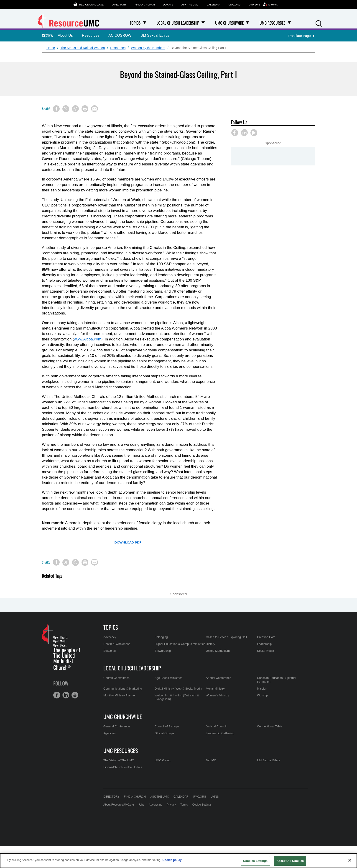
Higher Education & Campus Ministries (180, 644)
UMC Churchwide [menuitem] (229, 23)
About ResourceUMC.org (119, 805)
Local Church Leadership (132, 668)
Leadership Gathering (220, 733)
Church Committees (116, 678)
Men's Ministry (215, 689)
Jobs (141, 805)
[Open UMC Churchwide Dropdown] (247, 23)
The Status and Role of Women (83, 48)
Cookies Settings (255, 861)
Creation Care (266, 637)
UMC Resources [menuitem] (273, 23)
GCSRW (48, 36)
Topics (111, 627)
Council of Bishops (167, 726)
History (210, 644)
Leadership (264, 644)
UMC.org (235, 5)
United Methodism (218, 651)
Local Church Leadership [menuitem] (178, 23)
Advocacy (110, 637)
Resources (91, 35)
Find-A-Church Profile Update (123, 767)
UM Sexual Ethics (155, 35)
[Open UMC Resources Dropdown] (289, 23)
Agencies (109, 733)
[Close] (350, 860)
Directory (119, 5)
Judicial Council (216, 726)
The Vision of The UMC (119, 760)
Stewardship (163, 651)
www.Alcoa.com (88, 339)
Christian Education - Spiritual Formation (277, 680)
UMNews (255, 5)
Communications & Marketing (123, 689)
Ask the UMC (190, 5)
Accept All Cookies (290, 861)
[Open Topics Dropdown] (145, 23)
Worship (262, 695)
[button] (319, 23)
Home (51, 48)
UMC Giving (163, 760)
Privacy (171, 805)
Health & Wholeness (117, 644)
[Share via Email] (94, 109)
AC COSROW (120, 35)
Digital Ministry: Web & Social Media (178, 689)
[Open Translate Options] (301, 36)
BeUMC (211, 760)
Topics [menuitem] (135, 23)
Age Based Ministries (168, 678)
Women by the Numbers (148, 48)
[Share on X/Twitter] (66, 109)
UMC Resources (121, 750)
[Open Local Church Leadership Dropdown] (203, 23)
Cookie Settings (202, 805)
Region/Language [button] (92, 4)
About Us (65, 35)
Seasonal (110, 651)
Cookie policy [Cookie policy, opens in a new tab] (172, 860)
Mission (262, 689)
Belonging (161, 637)
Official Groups (164, 733)
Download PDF (128, 542)
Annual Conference (218, 678)
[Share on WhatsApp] (75, 109)
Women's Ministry (217, 695)
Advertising (155, 805)
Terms (184, 805)
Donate (168, 5)
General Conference (117, 726)
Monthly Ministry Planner (120, 695)
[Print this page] (85, 109)
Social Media (265, 651)
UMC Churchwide (123, 716)
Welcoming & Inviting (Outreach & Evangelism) (177, 697)
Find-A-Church (145, 5)
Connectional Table (270, 726)
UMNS (215, 797)
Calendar (214, 5)
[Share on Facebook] (56, 109)
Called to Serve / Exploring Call (226, 637)
